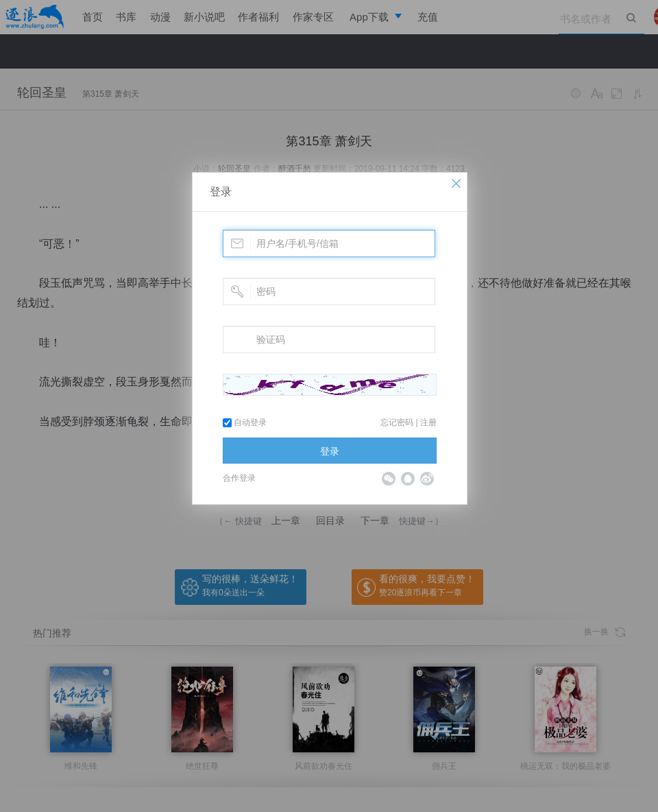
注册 (428, 422)
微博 (427, 479)
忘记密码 (397, 422)
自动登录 (245, 422)
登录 (221, 192)
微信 (389, 479)
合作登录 (239, 478)
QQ (408, 479)
